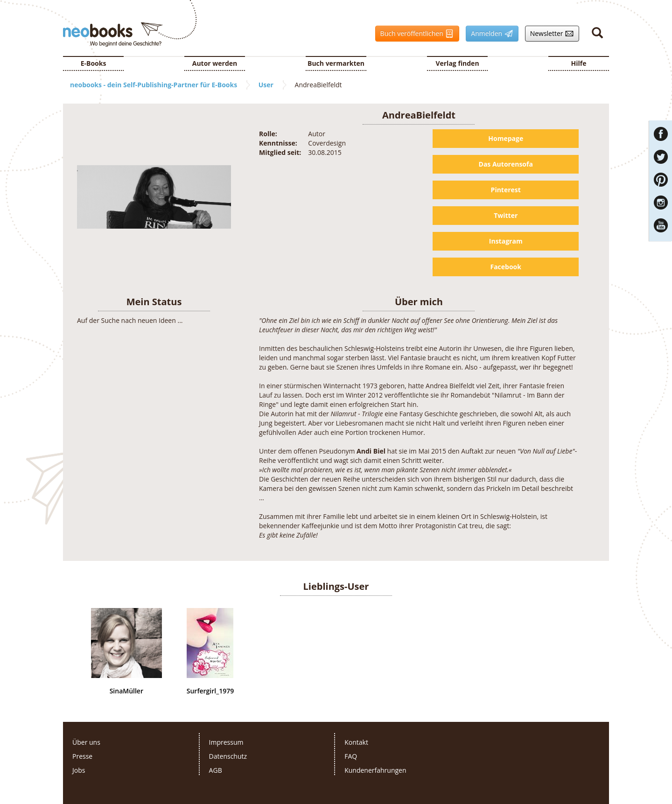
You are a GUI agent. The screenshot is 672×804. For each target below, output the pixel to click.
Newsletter (550, 34)
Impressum (226, 742)
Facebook (506, 267)
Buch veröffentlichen (415, 34)
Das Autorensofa (506, 164)
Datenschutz (228, 756)
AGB (216, 770)
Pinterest (506, 190)
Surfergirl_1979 (210, 691)
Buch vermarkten (336, 63)
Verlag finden (457, 63)
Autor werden (215, 63)
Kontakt (356, 742)
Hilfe (579, 63)
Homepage (506, 138)
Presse (82, 756)
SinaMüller (126, 691)
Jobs (79, 770)
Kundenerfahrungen (375, 770)
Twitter (506, 215)
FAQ (351, 756)
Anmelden (489, 34)
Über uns (86, 742)
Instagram (506, 241)
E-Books (94, 63)
